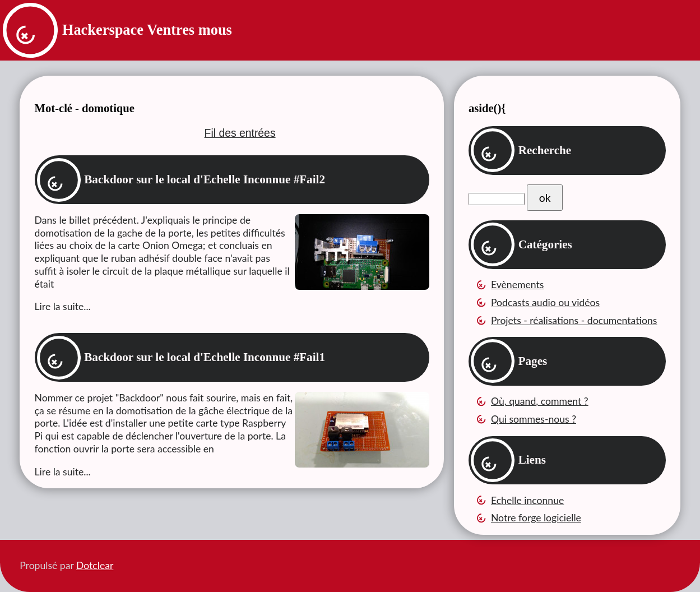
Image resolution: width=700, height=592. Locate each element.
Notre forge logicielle (536, 518)
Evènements (517, 285)
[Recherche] (497, 199)
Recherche (545, 150)
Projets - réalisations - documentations (574, 320)
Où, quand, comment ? (540, 401)
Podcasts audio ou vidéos (545, 302)
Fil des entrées (240, 133)
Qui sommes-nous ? (534, 419)
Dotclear (95, 565)
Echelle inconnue (527, 500)
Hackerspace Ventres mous (147, 30)
